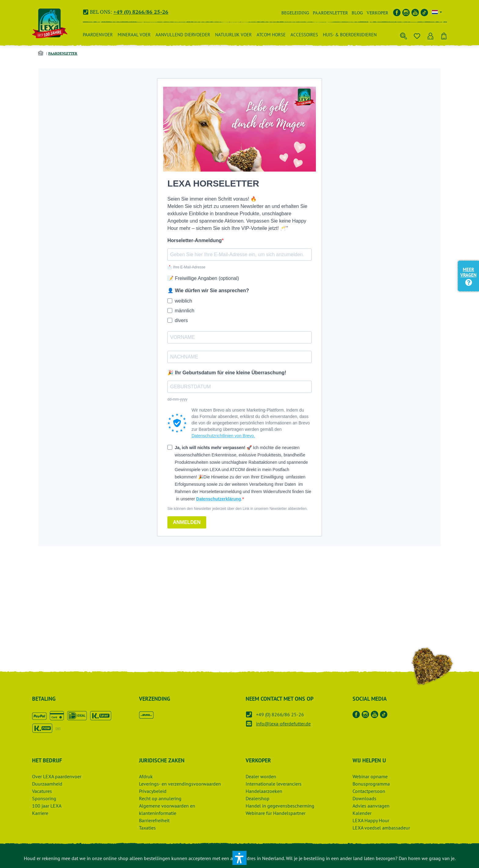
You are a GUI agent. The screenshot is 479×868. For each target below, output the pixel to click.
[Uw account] (430, 35)
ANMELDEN (187, 522)
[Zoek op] (404, 35)
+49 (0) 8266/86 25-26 (141, 12)
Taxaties (147, 828)
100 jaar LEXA (47, 806)
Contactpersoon (369, 791)
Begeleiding (295, 13)
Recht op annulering (160, 798)
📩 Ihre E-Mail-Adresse (186, 267)
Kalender (362, 813)
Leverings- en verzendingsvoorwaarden (180, 784)
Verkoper (377, 13)
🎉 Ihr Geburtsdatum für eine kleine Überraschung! (227, 373)
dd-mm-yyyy (177, 399)
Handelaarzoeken (264, 791)
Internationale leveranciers (274, 784)
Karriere (40, 813)
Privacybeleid (153, 791)
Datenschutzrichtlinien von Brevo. (223, 436)
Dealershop (258, 798)
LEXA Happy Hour (371, 820)
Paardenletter (330, 13)
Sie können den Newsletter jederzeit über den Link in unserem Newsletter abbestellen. (238, 509)
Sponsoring (44, 798)
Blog (357, 13)
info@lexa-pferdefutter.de (283, 724)
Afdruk (146, 776)
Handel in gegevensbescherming (280, 806)
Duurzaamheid (47, 784)
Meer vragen (468, 276)
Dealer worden (261, 776)
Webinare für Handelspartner (276, 813)
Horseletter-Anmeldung (195, 240)
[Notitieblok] (417, 35)
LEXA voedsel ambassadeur (381, 828)
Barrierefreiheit (154, 820)
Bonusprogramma (371, 784)
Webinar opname (370, 776)
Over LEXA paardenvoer (57, 776)
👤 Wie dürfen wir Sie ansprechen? (208, 291)
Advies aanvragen (371, 806)
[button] (239, 858)
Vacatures (42, 791)
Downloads (364, 798)
